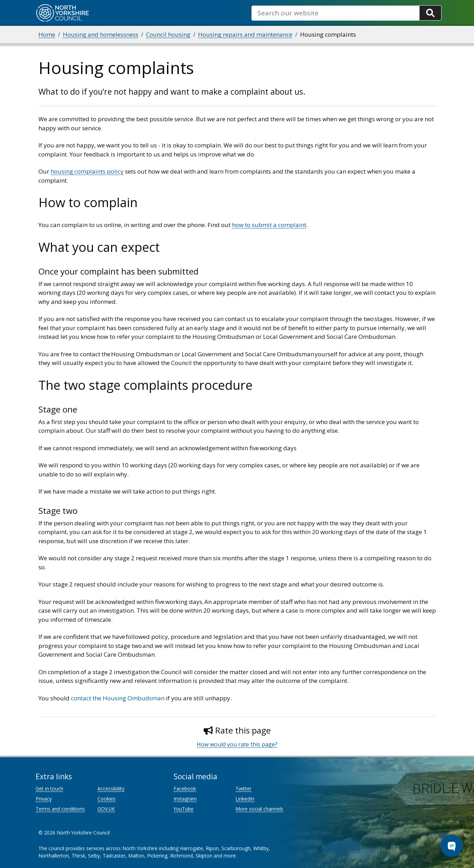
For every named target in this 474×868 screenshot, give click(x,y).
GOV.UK (106, 809)
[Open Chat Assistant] (452, 846)
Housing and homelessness (101, 34)
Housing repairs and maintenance (245, 34)
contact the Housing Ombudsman (118, 698)
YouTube (184, 809)
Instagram (185, 799)
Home (47, 34)
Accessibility (111, 789)
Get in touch (49, 789)
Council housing (168, 34)
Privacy (44, 799)
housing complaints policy (87, 171)
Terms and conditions (60, 809)
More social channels (259, 809)
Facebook (185, 789)
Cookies (107, 799)
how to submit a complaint (269, 225)
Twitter (243, 789)
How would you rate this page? (237, 744)
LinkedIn (245, 799)
